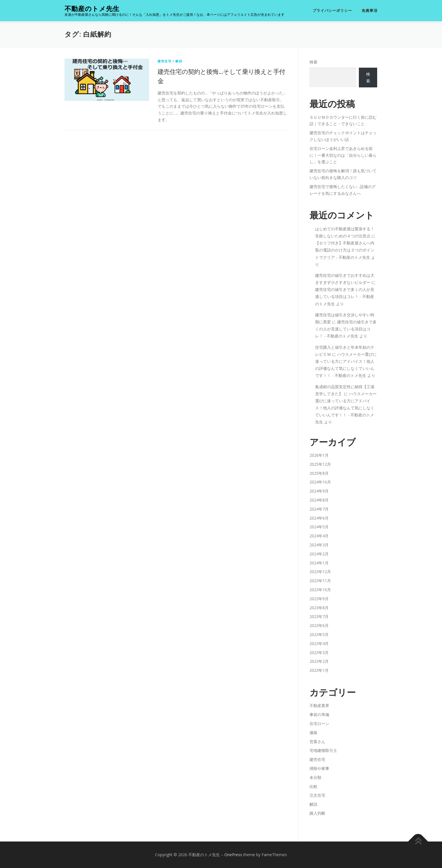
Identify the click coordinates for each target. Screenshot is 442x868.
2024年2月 (319, 554)
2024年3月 (319, 545)
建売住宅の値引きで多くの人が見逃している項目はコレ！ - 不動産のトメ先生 (345, 296)
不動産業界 (319, 705)
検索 (313, 62)
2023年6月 (319, 625)
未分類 (315, 777)
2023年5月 (319, 634)
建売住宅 (164, 61)
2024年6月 (319, 518)
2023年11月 (320, 581)
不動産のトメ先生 (92, 9)
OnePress (233, 855)
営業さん (317, 742)
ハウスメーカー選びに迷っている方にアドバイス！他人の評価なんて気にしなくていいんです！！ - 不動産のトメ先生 (346, 408)
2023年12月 (320, 572)
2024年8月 (319, 500)
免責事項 (370, 11)
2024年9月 (319, 491)
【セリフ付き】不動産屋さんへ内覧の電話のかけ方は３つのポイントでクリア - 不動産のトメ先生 (345, 250)
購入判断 (317, 813)
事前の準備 (319, 715)
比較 (313, 786)
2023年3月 (319, 652)
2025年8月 (319, 473)
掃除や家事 (319, 768)
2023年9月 (319, 599)
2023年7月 (319, 616)
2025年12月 (320, 464)
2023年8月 (319, 608)
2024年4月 (319, 536)
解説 (179, 61)
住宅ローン (319, 724)
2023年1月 (319, 670)
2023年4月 (319, 643)
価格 (313, 733)
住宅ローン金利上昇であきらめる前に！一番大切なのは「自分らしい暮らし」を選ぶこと (343, 155)
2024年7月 (319, 509)
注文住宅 (317, 795)
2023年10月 (320, 590)
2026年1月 (319, 455)
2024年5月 (319, 527)
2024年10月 (320, 482)
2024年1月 (319, 563)
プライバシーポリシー (332, 11)
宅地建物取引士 (323, 750)
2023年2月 (319, 661)
